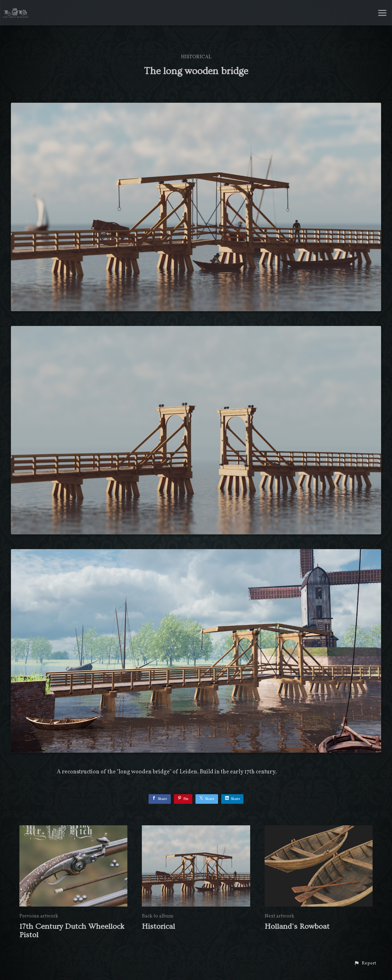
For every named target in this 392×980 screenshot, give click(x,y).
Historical (196, 57)
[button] (365, 963)
